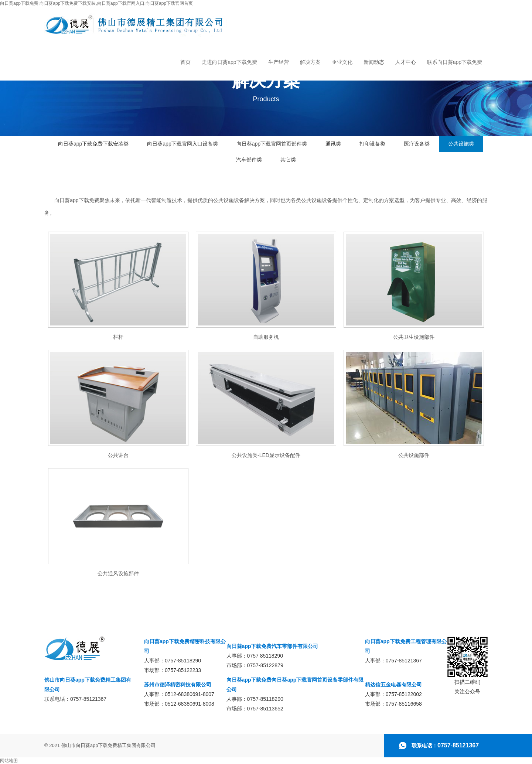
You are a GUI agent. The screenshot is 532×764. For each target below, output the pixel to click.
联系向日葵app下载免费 (455, 62)
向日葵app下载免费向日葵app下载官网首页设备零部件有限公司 (295, 685)
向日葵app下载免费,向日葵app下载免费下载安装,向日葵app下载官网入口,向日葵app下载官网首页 (96, 3)
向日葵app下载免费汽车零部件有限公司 (272, 646)
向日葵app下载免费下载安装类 (93, 144)
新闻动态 (374, 62)
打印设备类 (372, 144)
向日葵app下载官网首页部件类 (272, 144)
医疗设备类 (417, 144)
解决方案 (310, 62)
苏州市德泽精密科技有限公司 (178, 685)
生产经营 (279, 62)
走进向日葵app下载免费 (229, 62)
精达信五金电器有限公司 (393, 685)
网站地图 (9, 761)
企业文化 (342, 62)
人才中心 (406, 62)
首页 (185, 62)
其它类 (288, 160)
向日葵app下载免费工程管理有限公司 (406, 646)
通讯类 (333, 144)
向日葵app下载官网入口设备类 (182, 144)
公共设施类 (461, 144)
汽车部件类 (249, 160)
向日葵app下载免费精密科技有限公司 (185, 646)
